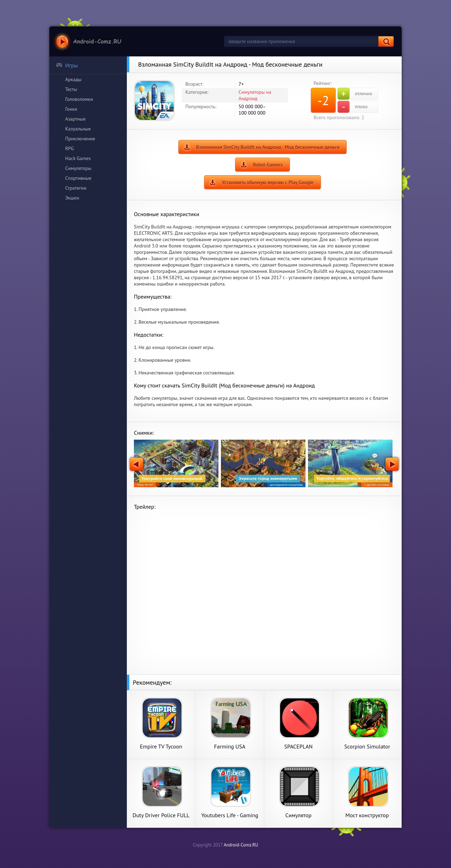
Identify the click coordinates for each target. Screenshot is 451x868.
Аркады (73, 79)
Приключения (80, 139)
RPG (70, 148)
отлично (355, 94)
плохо (353, 107)
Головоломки (79, 99)
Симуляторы (78, 168)
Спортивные (78, 178)
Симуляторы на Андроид (255, 95)
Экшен (72, 198)
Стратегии (76, 188)
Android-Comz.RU (241, 845)
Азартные (75, 119)
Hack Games (78, 158)
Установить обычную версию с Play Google (268, 182)
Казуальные (78, 129)
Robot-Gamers (268, 165)
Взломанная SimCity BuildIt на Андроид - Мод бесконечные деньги (268, 147)
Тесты (71, 89)
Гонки (71, 109)
